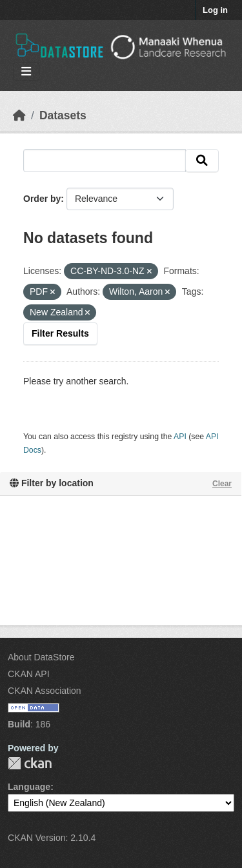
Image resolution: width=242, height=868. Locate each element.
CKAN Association (45, 691)
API (180, 437)
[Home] (19, 115)
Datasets (63, 115)
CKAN (30, 763)
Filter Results (60, 333)
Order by (42, 199)
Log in (215, 10)
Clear (222, 484)
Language (29, 787)
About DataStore (41, 657)
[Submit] (202, 161)
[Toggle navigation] (26, 72)
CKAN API (29, 674)
